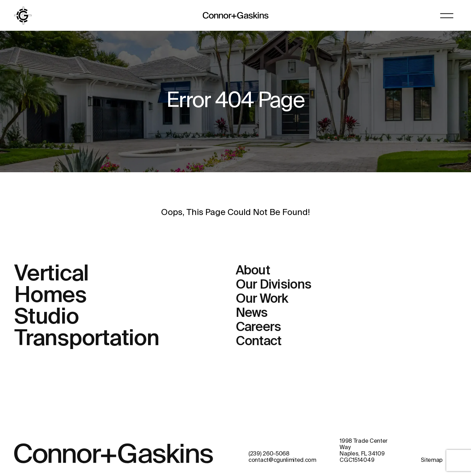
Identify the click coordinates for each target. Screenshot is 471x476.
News (252, 313)
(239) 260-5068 (269, 454)
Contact (259, 342)
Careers (258, 327)
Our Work (262, 299)
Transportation (87, 339)
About (253, 271)
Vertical (51, 274)
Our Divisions (274, 285)
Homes (50, 296)
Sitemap (432, 460)
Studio (46, 318)
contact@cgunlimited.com (282, 460)
